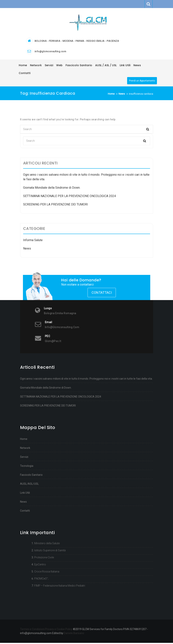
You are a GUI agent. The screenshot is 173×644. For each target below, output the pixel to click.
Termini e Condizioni (32, 630)
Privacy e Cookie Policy (59, 630)
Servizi (24, 458)
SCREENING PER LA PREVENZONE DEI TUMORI (56, 206)
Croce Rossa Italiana (47, 573)
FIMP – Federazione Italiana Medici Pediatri (60, 587)
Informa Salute (33, 241)
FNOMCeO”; (41, 580)
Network (25, 449)
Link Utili (25, 494)
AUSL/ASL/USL (29, 485)
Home (24, 440)
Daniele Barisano (74, 634)
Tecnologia (27, 467)
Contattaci (102, 294)
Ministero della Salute (47, 544)
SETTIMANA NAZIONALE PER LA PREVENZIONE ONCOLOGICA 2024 (69, 197)
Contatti (25, 512)
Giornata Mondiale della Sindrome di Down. (52, 189)
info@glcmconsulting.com (50, 53)
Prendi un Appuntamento (142, 82)
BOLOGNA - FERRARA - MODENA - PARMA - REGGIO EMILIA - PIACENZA (77, 42)
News (27, 250)
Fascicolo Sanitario (31, 476)
